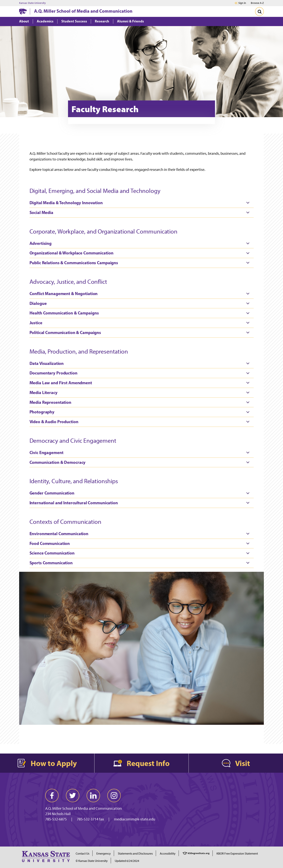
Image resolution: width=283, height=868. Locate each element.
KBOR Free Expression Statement (237, 854)
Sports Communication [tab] (140, 563)
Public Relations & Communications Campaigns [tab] (140, 263)
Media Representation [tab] (140, 402)
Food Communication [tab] (140, 543)
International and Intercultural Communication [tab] (140, 503)
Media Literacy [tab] (140, 393)
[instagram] (114, 796)
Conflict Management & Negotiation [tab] (140, 294)
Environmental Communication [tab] (140, 534)
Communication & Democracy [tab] (140, 462)
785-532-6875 (56, 819)
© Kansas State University (92, 861)
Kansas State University (32, 3)
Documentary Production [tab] (140, 373)
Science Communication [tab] (140, 553)
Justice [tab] (140, 323)
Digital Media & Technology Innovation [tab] (140, 203)
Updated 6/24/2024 (127, 861)
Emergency (104, 854)
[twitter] (73, 796)
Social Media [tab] (140, 213)
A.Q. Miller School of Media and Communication (83, 11)
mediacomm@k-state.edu (135, 819)
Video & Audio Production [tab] (140, 422)
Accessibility (168, 854)
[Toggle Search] (259, 12)
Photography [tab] (140, 412)
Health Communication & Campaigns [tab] (140, 313)
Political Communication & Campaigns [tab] (140, 333)
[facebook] (52, 796)
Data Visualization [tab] (140, 363)
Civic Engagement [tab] (140, 453)
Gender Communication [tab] (140, 493)
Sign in (242, 3)
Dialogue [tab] (140, 303)
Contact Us (82, 854)
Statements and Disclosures (135, 854)
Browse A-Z (257, 3)
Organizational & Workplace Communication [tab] (140, 253)
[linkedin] (93, 796)
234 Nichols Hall (58, 814)
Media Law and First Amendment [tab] (140, 383)
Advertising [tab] (140, 243)
